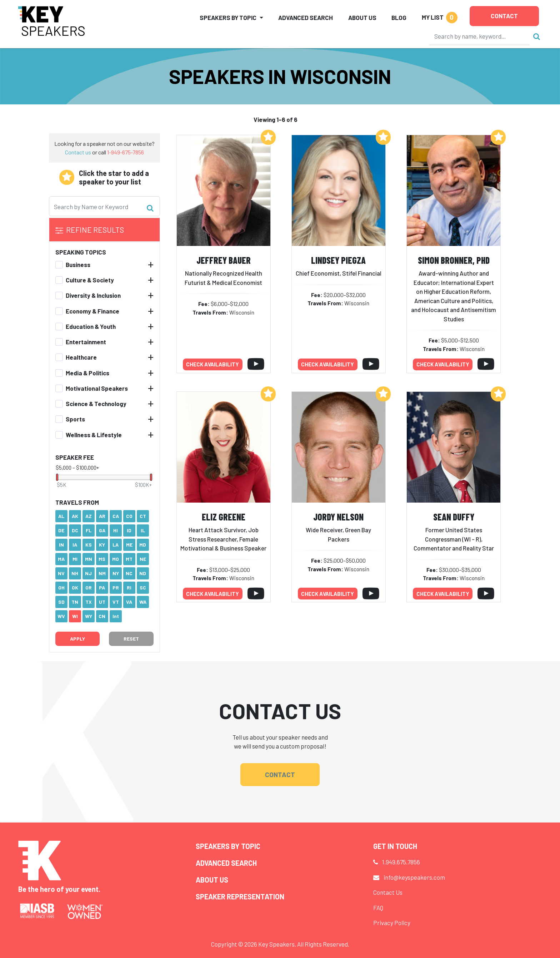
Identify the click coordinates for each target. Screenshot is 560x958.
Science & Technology (96, 404)
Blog (399, 18)
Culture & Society (90, 280)
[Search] (480, 36)
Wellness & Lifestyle (94, 435)
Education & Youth (91, 326)
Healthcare (81, 357)
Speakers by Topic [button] (228, 18)
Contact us (78, 152)
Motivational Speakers (97, 388)
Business (78, 265)
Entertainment (86, 342)
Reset (131, 639)
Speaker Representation (240, 897)
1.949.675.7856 (401, 862)
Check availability (212, 364)
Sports (75, 419)
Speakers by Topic (228, 846)
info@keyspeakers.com (414, 877)
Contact (504, 16)
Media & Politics (87, 373)
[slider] (57, 477)
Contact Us (388, 892)
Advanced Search (306, 18)
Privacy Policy (392, 923)
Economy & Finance (92, 311)
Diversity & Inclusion (93, 295)
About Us (362, 18)
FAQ (378, 908)
